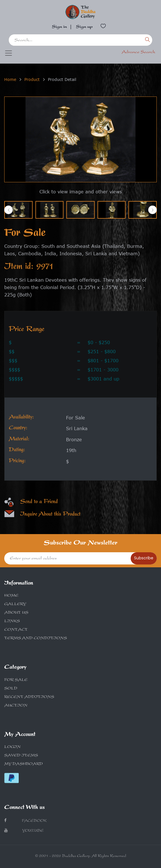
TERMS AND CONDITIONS (36, 639)
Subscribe (144, 558)
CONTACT (16, 630)
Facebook (25, 821)
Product (32, 79)
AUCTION (16, 706)
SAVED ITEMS (21, 756)
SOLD (11, 689)
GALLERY (15, 605)
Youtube (24, 831)
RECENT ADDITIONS (29, 697)
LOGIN (12, 747)
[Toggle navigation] (9, 53)
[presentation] (9, 210)
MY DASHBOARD (24, 764)
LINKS (12, 622)
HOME (11, 596)
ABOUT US (16, 613)
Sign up (84, 27)
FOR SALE (16, 680)
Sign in (59, 27)
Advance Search (138, 53)
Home (10, 79)
